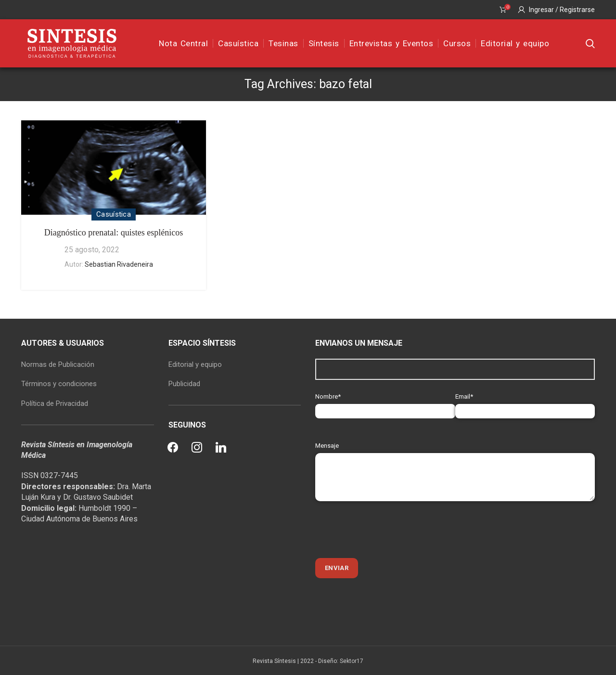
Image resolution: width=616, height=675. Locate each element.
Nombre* (385, 404)
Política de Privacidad (55, 403)
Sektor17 (352, 661)
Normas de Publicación (58, 364)
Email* (525, 404)
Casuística (114, 214)
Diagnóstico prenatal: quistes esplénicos (114, 233)
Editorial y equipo (195, 364)
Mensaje (455, 461)
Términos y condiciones (59, 384)
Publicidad (184, 384)
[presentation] (388, 530)
